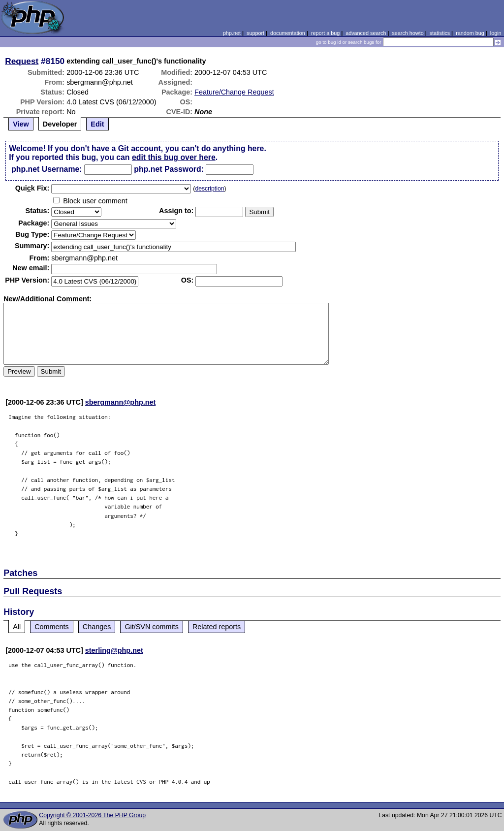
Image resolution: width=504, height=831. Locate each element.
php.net (232, 33)
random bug (470, 33)
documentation (288, 33)
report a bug (325, 33)
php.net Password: (169, 169)
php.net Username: (47, 169)
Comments (52, 627)
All (17, 627)
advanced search (366, 33)
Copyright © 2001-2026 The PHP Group (92, 815)
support (255, 33)
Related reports (217, 627)
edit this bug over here (174, 157)
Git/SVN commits (152, 627)
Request (22, 61)
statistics (440, 33)
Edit (97, 124)
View (21, 124)
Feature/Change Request (234, 92)
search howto (408, 33)
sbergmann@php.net (121, 402)
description (209, 189)
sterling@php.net (114, 650)
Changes (97, 627)
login (496, 33)
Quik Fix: (32, 188)
